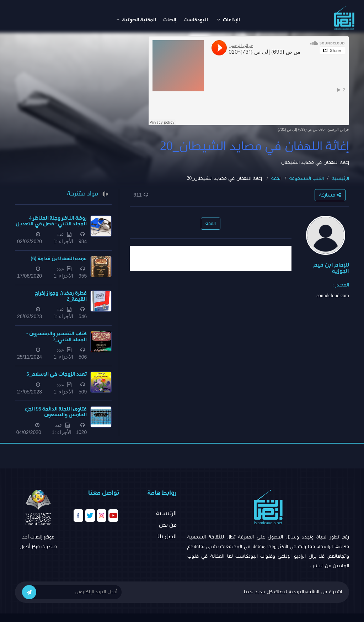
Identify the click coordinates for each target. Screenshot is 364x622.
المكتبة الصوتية (136, 20)
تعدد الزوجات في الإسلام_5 (57, 374)
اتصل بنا (167, 536)
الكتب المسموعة (307, 178)
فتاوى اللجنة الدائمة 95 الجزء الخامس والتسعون (56, 412)
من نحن (168, 525)
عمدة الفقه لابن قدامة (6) (59, 259)
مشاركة (330, 195)
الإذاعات (228, 20)
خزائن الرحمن (338, 130)
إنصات (170, 20)
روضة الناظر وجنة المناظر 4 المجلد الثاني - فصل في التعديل (51, 221)
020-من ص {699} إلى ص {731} (301, 130)
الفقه (276, 178)
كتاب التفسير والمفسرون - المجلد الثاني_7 (57, 337)
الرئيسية (340, 178)
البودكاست (196, 20)
